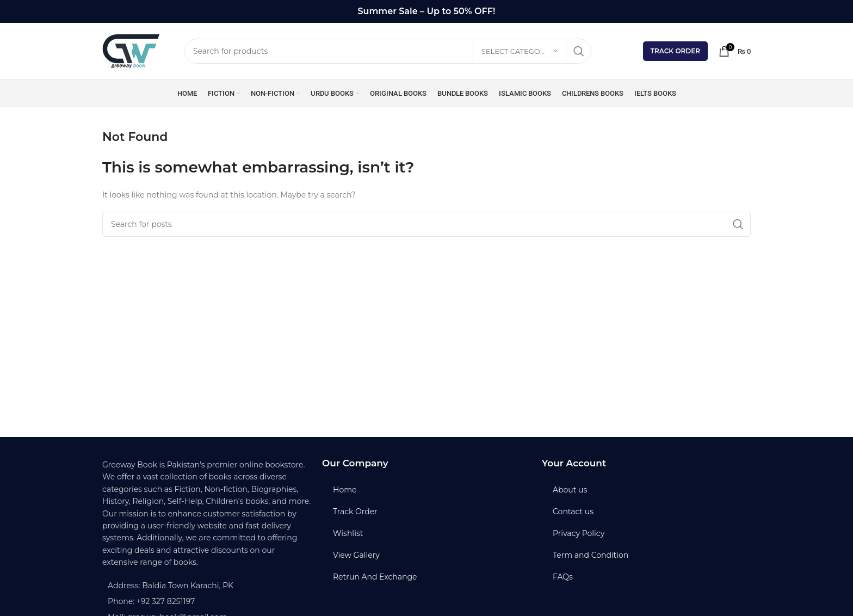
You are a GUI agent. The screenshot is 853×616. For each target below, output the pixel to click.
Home (345, 490)
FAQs (563, 577)
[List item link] (207, 601)
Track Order (675, 51)
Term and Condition (591, 555)
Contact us (573, 512)
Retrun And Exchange (375, 577)
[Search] (388, 51)
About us (570, 490)
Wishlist (348, 533)
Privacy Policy (579, 533)
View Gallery (356, 555)
